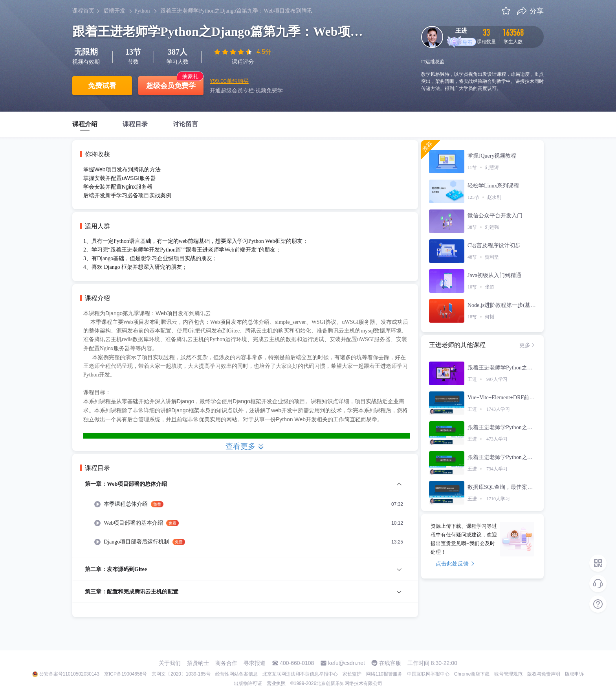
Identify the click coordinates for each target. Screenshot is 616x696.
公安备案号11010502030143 (69, 674)
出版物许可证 (248, 683)
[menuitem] (245, 519)
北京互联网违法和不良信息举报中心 (300, 674)
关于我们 (170, 663)
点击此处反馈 (455, 564)
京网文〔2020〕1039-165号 (181, 674)
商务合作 (226, 663)
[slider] (234, 52)
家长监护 (352, 674)
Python (142, 11)
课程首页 (83, 11)
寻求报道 (255, 663)
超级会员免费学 (171, 86)
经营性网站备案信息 (236, 674)
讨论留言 (185, 124)
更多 (528, 345)
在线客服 (390, 663)
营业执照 (276, 683)
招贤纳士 (198, 663)
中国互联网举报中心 (428, 674)
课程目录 (135, 124)
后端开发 (114, 11)
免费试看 (102, 86)
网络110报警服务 (384, 674)
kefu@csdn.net (346, 663)
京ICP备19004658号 (126, 674)
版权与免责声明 (544, 674)
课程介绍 (85, 124)
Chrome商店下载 (472, 674)
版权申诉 (574, 674)
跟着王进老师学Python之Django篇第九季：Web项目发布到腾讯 (236, 11)
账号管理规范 (508, 674)
